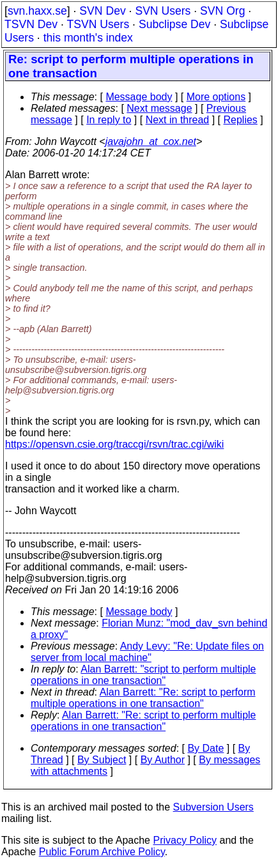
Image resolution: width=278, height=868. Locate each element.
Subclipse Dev (174, 24)
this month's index (88, 38)
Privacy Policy (185, 840)
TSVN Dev (31, 24)
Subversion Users (213, 807)
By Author (163, 760)
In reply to (109, 120)
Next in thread (178, 120)
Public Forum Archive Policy (102, 852)
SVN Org (222, 11)
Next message (159, 108)
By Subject (102, 760)
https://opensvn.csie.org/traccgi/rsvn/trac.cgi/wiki (114, 444)
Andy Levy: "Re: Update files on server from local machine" (147, 652)
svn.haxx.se (37, 11)
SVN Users (163, 11)
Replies (241, 120)
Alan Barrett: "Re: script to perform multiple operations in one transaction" (143, 698)
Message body (139, 97)
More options (216, 97)
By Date (205, 748)
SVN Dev (102, 11)
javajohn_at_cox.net (151, 141)
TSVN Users (98, 24)
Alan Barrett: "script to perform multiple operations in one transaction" (143, 675)
